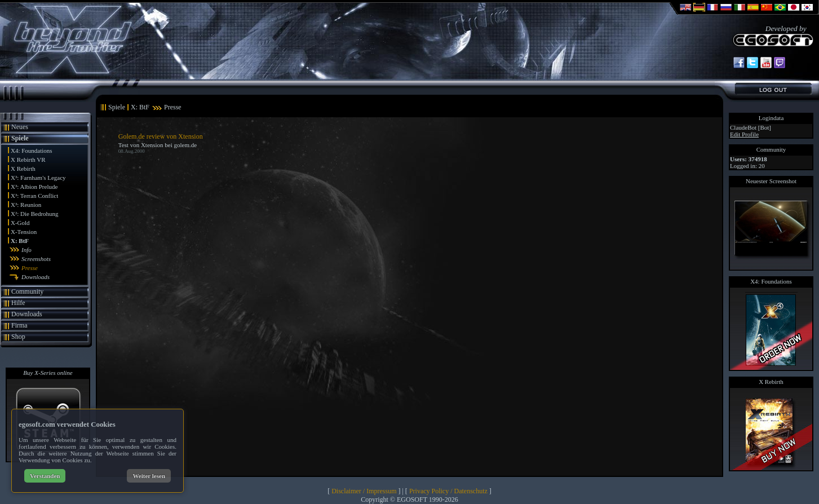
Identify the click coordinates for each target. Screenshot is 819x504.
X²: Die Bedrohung (35, 214)
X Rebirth (23, 169)
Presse (30, 268)
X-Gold (20, 223)
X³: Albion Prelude (34, 187)
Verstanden (45, 476)
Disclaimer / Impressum (364, 491)
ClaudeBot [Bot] (751, 127)
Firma (19, 325)
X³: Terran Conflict (34, 196)
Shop (18, 337)
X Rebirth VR (28, 160)
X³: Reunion (26, 205)
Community (27, 291)
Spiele (20, 138)
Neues (20, 127)
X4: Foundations (32, 151)
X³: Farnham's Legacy (38, 178)
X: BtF (20, 241)
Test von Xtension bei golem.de (158, 145)
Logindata (771, 118)
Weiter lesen (149, 476)
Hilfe (18, 303)
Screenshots (36, 259)
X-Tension (24, 232)
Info (26, 250)
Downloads (36, 277)
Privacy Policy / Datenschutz (448, 491)
